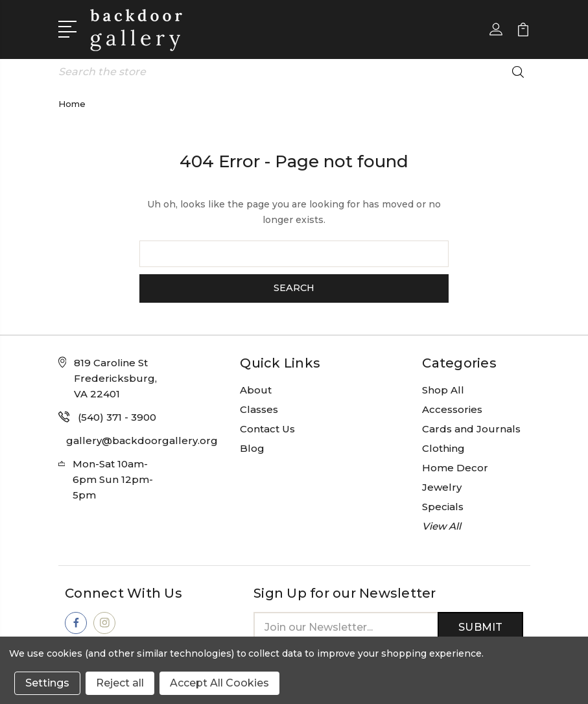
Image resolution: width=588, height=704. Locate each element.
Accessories (452, 408)
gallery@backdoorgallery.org (142, 439)
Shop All (443, 389)
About (256, 389)
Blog (252, 447)
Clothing (443, 447)
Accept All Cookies (219, 683)
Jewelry (442, 486)
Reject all (120, 683)
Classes (259, 408)
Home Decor (455, 466)
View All (441, 525)
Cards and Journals (471, 428)
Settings (47, 683)
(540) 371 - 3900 (117, 416)
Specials (443, 505)
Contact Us (267, 428)
